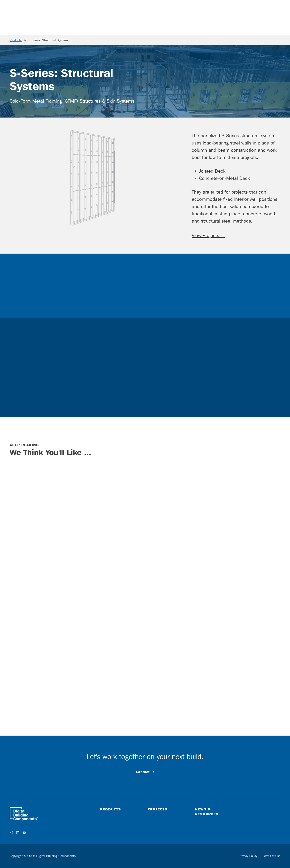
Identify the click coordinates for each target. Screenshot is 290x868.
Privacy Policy (249, 856)
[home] (24, 814)
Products (16, 40)
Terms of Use (272, 856)
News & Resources (207, 811)
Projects (157, 809)
